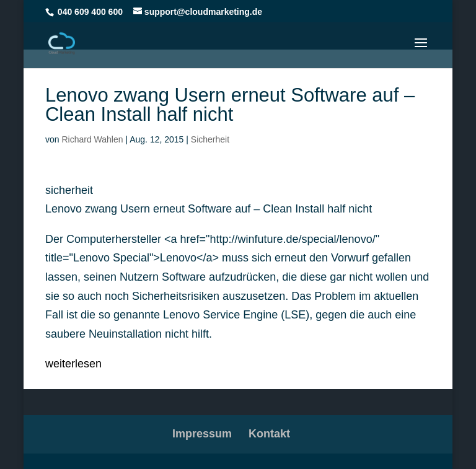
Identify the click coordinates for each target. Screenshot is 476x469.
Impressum (202, 434)
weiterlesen (73, 364)
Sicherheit (210, 139)
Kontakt (269, 434)
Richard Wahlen (92, 139)
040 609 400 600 (90, 12)
